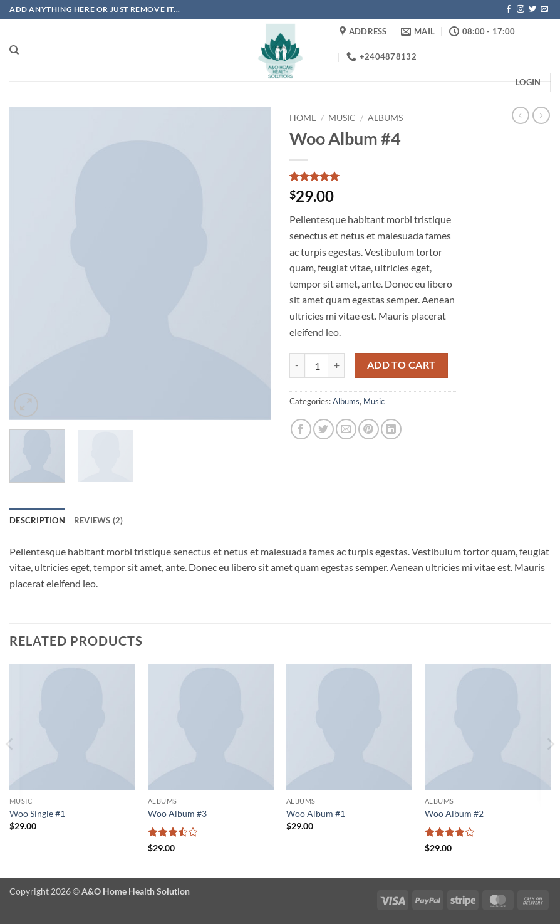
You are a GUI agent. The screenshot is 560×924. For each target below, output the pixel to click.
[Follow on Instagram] (521, 9)
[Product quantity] (317, 365)
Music (342, 118)
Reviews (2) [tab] (99, 520)
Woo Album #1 (316, 813)
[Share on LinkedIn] (391, 429)
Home (303, 118)
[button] (528, 82)
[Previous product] (541, 115)
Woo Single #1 (37, 813)
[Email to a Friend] (346, 429)
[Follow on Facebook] (509, 9)
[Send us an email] (544, 9)
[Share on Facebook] (301, 429)
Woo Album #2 (454, 813)
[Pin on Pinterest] (369, 429)
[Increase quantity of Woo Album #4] (337, 365)
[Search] (14, 50)
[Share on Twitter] (324, 429)
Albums (385, 118)
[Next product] (521, 115)
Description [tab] (37, 520)
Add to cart (402, 365)
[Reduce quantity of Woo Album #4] (297, 365)
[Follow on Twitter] (532, 9)
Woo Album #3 (177, 813)
